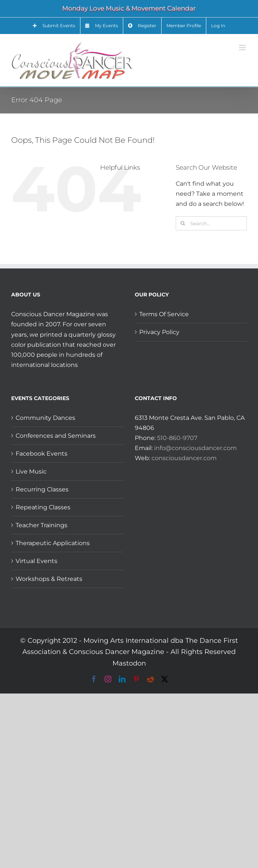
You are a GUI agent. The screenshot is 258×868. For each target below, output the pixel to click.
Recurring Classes (42, 489)
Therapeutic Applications (53, 543)
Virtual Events (36, 561)
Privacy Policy (159, 332)
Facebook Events (42, 454)
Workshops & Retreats (49, 579)
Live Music (31, 471)
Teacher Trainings (42, 525)
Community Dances (45, 418)
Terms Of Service (164, 314)
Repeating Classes (43, 507)
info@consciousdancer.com (195, 448)
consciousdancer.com (184, 458)
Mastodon (129, 663)
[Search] (183, 223)
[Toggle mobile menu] (243, 48)
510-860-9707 (177, 438)
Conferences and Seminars (56, 436)
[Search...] (211, 223)
